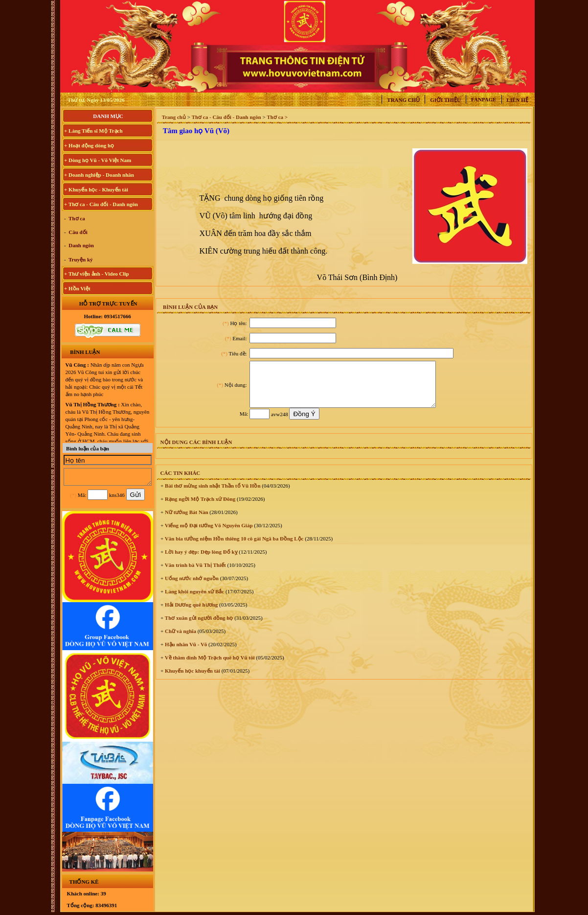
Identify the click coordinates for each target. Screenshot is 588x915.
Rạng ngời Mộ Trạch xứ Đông (199, 508)
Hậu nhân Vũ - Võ (185, 653)
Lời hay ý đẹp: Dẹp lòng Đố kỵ (200, 561)
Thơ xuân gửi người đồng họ (198, 627)
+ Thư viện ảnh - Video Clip (97, 274)
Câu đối (78, 232)
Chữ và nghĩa (180, 640)
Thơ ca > (277, 117)
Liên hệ (518, 100)
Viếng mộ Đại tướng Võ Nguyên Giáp (208, 534)
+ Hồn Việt (77, 288)
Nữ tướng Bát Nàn (186, 521)
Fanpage (484, 99)
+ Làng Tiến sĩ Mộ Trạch (93, 131)
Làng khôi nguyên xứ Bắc (194, 600)
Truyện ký (80, 259)
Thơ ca (76, 218)
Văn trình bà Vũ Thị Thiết (194, 574)
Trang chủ (403, 100)
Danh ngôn (81, 245)
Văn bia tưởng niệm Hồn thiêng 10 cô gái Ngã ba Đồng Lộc (233, 547)
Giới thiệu (445, 100)
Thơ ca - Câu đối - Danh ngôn (226, 117)
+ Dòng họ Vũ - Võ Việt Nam (98, 160)
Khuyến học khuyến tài (192, 680)
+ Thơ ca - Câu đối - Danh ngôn (101, 204)
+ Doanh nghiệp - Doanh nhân (99, 175)
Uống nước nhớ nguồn (191, 587)
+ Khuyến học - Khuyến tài (96, 189)
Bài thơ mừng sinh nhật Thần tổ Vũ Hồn (212, 494)
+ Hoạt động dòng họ (89, 145)
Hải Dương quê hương (191, 613)
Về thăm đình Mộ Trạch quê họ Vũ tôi (209, 666)
